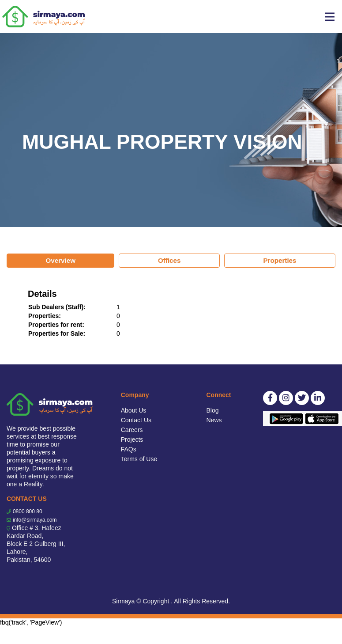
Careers (132, 430)
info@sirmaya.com (35, 520)
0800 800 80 (28, 511)
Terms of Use (139, 459)
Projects (132, 439)
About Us (134, 410)
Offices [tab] (169, 260)
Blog (213, 410)
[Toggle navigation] (330, 17)
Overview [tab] (60, 260)
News (214, 420)
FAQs (129, 449)
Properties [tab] (280, 260)
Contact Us (136, 420)
